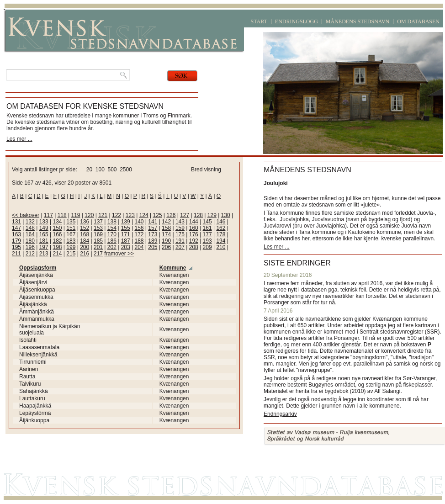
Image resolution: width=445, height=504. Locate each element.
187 (126, 241)
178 (221, 234)
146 (221, 222)
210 (221, 247)
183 (71, 241)
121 (103, 215)
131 (16, 222)
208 (194, 247)
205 (153, 247)
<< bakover (26, 215)
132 (30, 222)
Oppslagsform (38, 268)
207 (180, 247)
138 (112, 222)
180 (30, 241)
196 (30, 247)
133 (44, 222)
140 (139, 222)
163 (16, 234)
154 (112, 228)
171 (126, 234)
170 (112, 234)
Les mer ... (19, 139)
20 (89, 170)
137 (98, 222)
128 (198, 215)
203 (126, 247)
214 (57, 254)
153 (98, 228)
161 (207, 228)
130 (226, 215)
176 (194, 234)
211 (16, 254)
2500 (126, 170)
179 (16, 241)
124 (144, 215)
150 (57, 228)
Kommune (173, 268)
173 (153, 234)
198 (57, 247)
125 (157, 215)
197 (44, 247)
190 (166, 241)
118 (62, 215)
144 (194, 222)
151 (71, 228)
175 (180, 234)
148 (30, 228)
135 (71, 222)
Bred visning (206, 170)
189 (153, 241)
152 (85, 228)
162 (221, 228)
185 (98, 241)
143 (180, 222)
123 (130, 215)
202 (112, 247)
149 (44, 228)
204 (139, 247)
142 (166, 222)
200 (85, 247)
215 (71, 254)
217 (98, 254)
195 (16, 247)
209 (207, 247)
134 (57, 222)
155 (126, 228)
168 (85, 234)
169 (98, 234)
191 (180, 241)
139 (126, 222)
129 (212, 215)
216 (85, 254)
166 (57, 234)
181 (44, 241)
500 (112, 170)
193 (207, 241)
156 (139, 228)
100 (100, 170)
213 (44, 254)
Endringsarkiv (280, 414)
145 (207, 222)
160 (194, 228)
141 (153, 222)
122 (117, 215)
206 (166, 247)
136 (85, 222)
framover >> (119, 254)
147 (16, 228)
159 (180, 228)
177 (207, 234)
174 (166, 234)
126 (171, 215)
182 (57, 241)
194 (221, 241)
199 (71, 247)
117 (48, 215)
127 (185, 215)
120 (89, 215)
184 (85, 241)
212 (30, 254)
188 (139, 241)
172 (139, 234)
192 (194, 241)
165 (44, 234)
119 (76, 215)
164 (30, 234)
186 (112, 241)
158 (166, 228)
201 (98, 247)
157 (153, 228)
